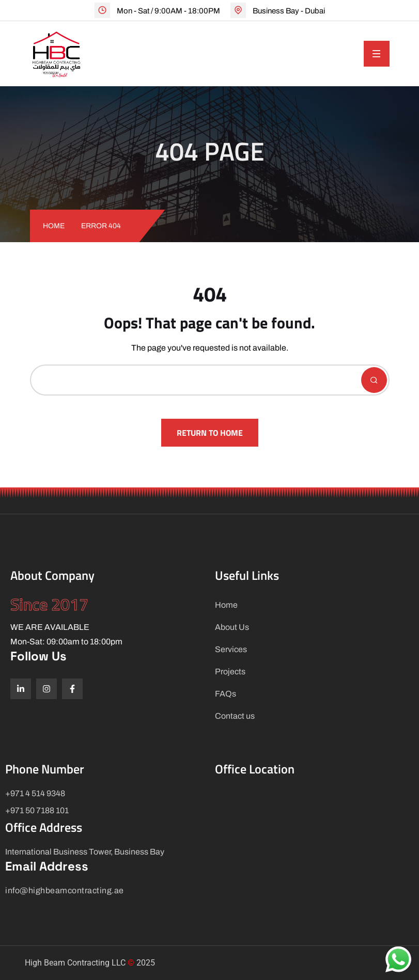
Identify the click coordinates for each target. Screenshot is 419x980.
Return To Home (210, 433)
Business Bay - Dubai (289, 11)
